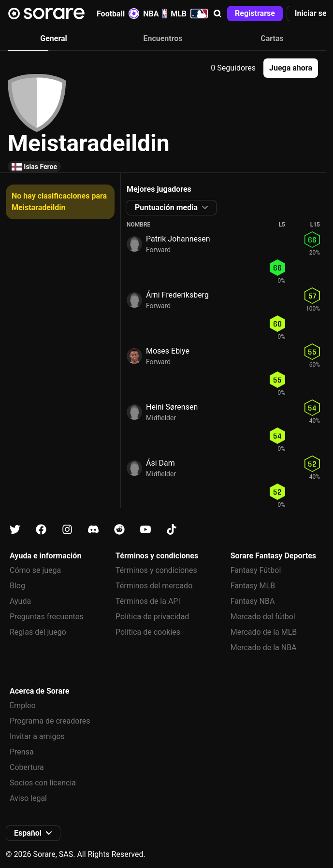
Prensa (22, 752)
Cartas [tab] (272, 38)
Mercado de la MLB (264, 632)
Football (118, 14)
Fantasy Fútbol (256, 570)
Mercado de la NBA (264, 647)
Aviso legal (28, 798)
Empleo (23, 705)
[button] (217, 14)
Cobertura (27, 767)
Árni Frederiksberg (177, 295)
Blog (17, 586)
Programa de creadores (50, 721)
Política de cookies (148, 632)
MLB (189, 14)
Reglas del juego (38, 632)
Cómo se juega (35, 570)
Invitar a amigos (37, 736)
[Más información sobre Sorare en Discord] (93, 530)
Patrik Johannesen (178, 239)
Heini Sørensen (172, 407)
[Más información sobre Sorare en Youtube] (145, 530)
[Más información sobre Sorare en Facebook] (41, 530)
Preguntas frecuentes (46, 617)
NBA (155, 14)
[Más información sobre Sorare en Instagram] (67, 530)
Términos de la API (148, 601)
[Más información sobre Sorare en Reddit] (119, 530)
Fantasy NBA (253, 601)
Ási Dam (160, 463)
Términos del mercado (154, 586)
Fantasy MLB (253, 586)
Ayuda (20, 601)
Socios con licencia (43, 783)
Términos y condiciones (156, 570)
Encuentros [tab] (163, 38)
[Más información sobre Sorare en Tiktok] (172, 530)
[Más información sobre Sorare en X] (15, 530)
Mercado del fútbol (263, 617)
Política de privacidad (152, 617)
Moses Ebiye (168, 351)
